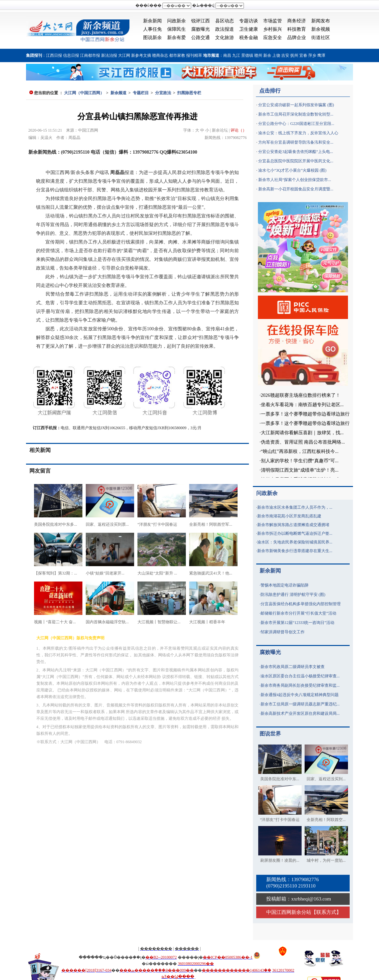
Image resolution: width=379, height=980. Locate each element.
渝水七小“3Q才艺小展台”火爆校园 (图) (292, 170)
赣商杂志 (160, 55)
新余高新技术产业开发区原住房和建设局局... (300, 713)
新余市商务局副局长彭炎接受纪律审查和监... (300, 685)
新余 (267, 55)
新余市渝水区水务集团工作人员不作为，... (295, 507)
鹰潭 (321, 55)
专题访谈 (249, 21)
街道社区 (321, 38)
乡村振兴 (273, 29)
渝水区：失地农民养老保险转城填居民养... (295, 542)
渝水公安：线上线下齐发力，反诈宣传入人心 (298, 133)
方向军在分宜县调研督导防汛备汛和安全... (296, 142)
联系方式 (326, 912)
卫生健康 (249, 29)
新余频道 (118, 93)
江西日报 (54, 55)
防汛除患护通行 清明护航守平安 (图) (293, 595)
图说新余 (152, 38)
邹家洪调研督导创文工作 (283, 632)
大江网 (124, 55)
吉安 (285, 55)
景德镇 (247, 55)
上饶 (276, 55)
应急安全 (273, 38)
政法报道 (225, 29)
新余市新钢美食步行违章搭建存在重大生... (295, 551)
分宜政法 (163, 93)
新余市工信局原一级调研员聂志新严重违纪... (300, 704)
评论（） (239, 130)
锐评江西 (201, 21)
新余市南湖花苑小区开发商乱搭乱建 (289, 516)
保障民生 (176, 29)
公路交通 (201, 38)
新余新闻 (152, 21)
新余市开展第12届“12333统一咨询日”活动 (297, 623)
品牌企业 (297, 38)
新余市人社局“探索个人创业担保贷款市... (295, 180)
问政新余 (176, 21)
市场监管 (273, 21)
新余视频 (321, 29)
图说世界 (270, 734)
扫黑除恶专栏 (189, 93)
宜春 (303, 55)
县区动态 (225, 21)
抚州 (294, 55)
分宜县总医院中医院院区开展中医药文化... (296, 161)
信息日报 (71, 55)
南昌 (227, 55)
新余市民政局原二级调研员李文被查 (293, 667)
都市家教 (177, 55)
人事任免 (152, 29)
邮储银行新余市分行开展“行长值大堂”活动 (298, 613)
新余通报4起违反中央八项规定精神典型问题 (300, 695)
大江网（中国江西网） (84, 93)
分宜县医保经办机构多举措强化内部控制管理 (301, 604)
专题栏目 (141, 93)
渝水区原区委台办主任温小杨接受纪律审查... (300, 676)
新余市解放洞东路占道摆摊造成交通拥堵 (293, 525)
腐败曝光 (201, 29)
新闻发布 (321, 21)
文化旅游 (225, 38)
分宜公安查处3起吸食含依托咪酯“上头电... (296, 152)
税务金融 (249, 38)
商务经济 (297, 21)
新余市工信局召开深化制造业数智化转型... (296, 114)
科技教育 (297, 29)
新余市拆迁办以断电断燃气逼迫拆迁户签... (295, 533)
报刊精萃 (194, 55)
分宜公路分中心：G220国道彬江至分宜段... (296, 124)
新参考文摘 (141, 55)
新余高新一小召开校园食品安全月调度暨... (296, 189)
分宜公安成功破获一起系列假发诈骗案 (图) (296, 105)
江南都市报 (90, 55)
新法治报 (109, 55)
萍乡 (312, 55)
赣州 (258, 55)
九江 (236, 55)
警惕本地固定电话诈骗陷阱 (285, 585)
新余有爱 (176, 38)
